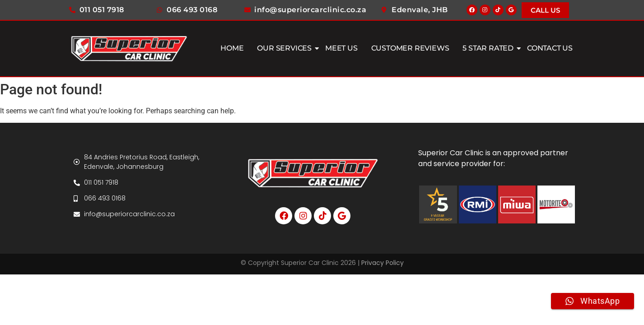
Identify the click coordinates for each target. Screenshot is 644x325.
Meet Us (341, 48)
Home (232, 48)
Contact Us (550, 48)
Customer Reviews (410, 48)
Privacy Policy (383, 263)
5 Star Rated (489, 48)
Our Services (285, 48)
